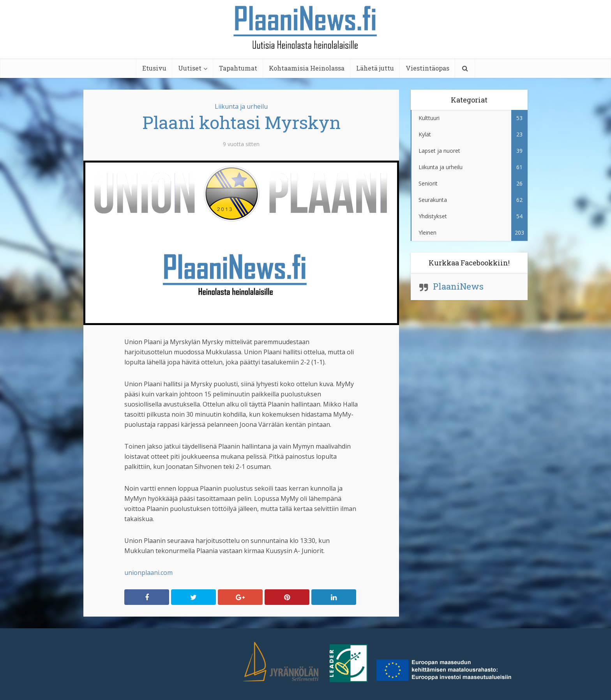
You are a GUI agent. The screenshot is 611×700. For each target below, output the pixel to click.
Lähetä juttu (375, 68)
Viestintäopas (427, 68)
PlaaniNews (458, 286)
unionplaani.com (148, 573)
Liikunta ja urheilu (241, 106)
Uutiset (190, 68)
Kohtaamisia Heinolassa (307, 68)
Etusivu (154, 68)
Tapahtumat (238, 68)
